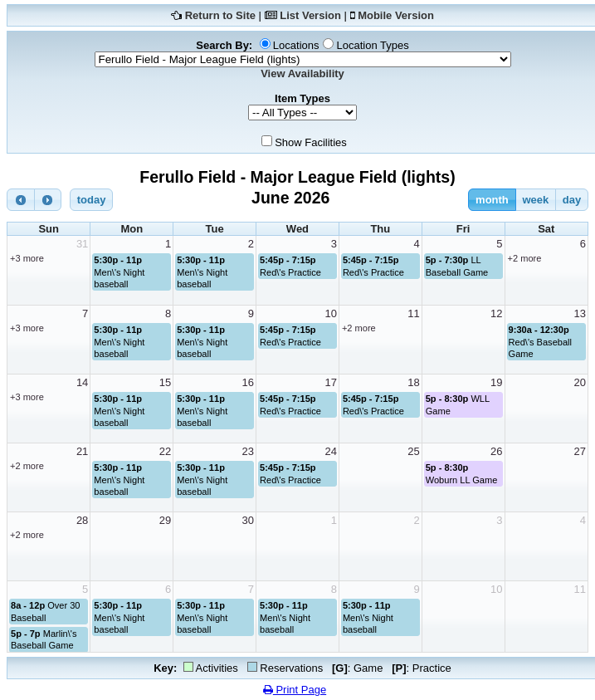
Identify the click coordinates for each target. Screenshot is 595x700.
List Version (310, 15)
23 (248, 451)
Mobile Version (396, 15)
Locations (296, 45)
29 (165, 520)
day (572, 200)
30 (248, 520)
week (535, 200)
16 (248, 382)
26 (496, 451)
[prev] (21, 200)
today (92, 200)
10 (330, 313)
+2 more (525, 258)
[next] (48, 200)
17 (330, 382)
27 (580, 451)
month (492, 200)
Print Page (295, 690)
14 (82, 382)
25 (413, 451)
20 (580, 382)
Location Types (372, 45)
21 (82, 451)
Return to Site (220, 15)
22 (165, 451)
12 (496, 313)
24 (330, 451)
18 (413, 382)
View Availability (302, 73)
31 (82, 244)
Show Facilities (311, 142)
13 (580, 313)
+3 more (27, 258)
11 (413, 313)
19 (496, 382)
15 (165, 382)
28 (82, 520)
